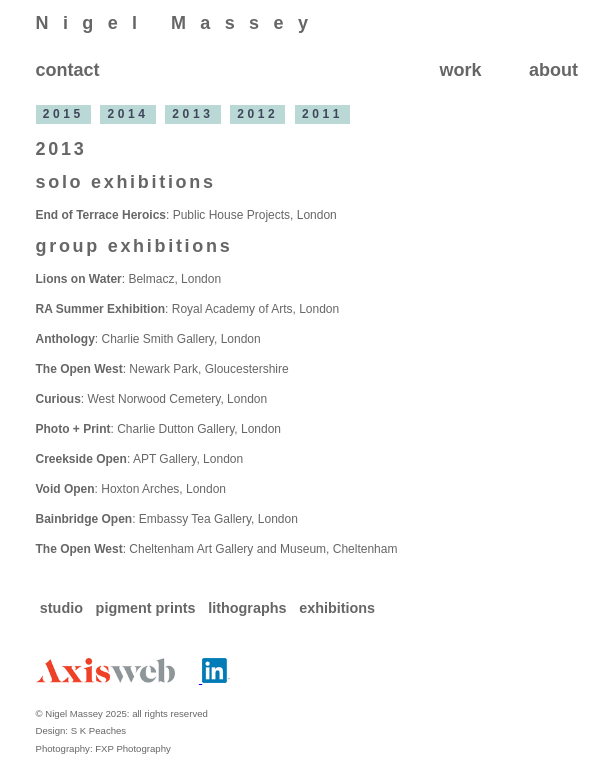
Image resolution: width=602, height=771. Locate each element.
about (553, 70)
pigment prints (148, 608)
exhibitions (337, 608)
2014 (128, 115)
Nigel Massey (179, 23)
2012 (257, 115)
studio (63, 608)
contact (68, 70)
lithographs (249, 608)
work (460, 70)
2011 (322, 115)
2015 (63, 115)
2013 (192, 115)
